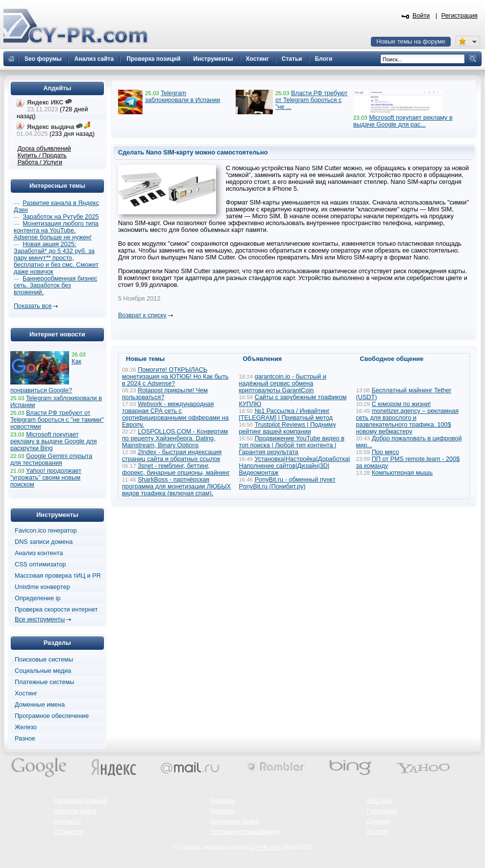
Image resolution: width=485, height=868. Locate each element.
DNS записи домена (44, 542)
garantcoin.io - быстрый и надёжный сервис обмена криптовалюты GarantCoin (283, 383)
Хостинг (26, 693)
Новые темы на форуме (411, 42)
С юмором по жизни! (401, 404)
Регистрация (460, 16)
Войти (421, 16)
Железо (26, 727)
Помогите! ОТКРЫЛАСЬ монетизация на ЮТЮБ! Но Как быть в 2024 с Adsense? (175, 377)
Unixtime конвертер (42, 587)
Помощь (222, 811)
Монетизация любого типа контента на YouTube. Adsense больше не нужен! (56, 230)
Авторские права (234, 821)
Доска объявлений (44, 149)
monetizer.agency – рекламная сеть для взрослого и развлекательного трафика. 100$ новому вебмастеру (408, 421)
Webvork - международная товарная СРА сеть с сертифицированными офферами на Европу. (175, 414)
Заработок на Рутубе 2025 (61, 217)
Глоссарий (382, 811)
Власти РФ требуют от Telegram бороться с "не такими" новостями (57, 420)
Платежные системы (44, 682)
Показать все (33, 306)
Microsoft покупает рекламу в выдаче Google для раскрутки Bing (54, 441)
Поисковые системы (44, 660)
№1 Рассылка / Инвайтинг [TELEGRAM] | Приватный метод (286, 414)
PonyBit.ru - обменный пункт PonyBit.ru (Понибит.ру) (287, 483)
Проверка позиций (80, 801)
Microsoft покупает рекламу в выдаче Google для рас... (403, 121)
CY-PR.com (266, 847)
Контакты (67, 821)
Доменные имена (40, 705)
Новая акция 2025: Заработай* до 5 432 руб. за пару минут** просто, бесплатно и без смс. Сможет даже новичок (56, 258)
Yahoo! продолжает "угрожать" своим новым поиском (46, 478)
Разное (25, 739)
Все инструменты (40, 619)
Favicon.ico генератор (46, 531)
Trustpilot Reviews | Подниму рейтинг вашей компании (288, 428)
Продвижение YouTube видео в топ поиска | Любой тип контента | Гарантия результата (292, 445)
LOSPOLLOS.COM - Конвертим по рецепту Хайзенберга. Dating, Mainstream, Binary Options (175, 438)
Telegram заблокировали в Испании (182, 97)
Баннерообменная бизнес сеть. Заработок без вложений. (56, 285)
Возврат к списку (142, 315)
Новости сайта (75, 811)
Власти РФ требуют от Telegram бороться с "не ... (311, 100)
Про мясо (386, 452)
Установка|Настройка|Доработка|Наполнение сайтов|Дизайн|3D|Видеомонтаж (295, 466)
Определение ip (38, 598)
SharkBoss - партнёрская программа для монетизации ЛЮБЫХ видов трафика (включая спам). (176, 486)
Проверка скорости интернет (56, 610)
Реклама (223, 801)
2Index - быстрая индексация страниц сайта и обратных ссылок (172, 456)
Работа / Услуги (40, 162)
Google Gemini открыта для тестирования (51, 460)
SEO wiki (379, 801)
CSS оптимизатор (40, 564)
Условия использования (245, 832)
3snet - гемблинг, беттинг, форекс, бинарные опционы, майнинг (176, 469)
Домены (378, 821)
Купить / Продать (42, 155)
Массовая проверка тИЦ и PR (58, 576)
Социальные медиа (43, 671)
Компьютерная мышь (402, 473)
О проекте (69, 832)
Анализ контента (39, 553)
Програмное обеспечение (52, 716)
